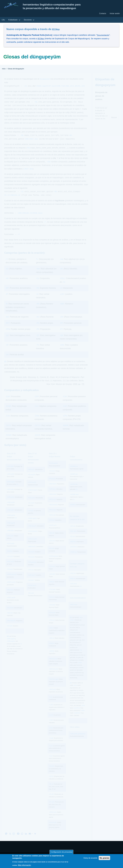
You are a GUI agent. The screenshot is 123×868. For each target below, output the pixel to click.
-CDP (8, 401)
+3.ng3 (51, 743)
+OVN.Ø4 (52, 609)
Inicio (4, 70)
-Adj (61, 264)
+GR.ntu (72, 531)
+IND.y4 (51, 643)
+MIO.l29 (10, 617)
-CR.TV (38, 430)
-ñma (75, 690)
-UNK (62, 350)
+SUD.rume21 (32, 543)
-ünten (80, 667)
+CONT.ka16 (32, 590)
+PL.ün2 (51, 806)
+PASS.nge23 (32, 523)
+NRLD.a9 (52, 520)
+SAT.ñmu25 (32, 487)
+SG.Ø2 (51, 771)
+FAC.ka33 (10, 566)
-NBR (62, 308)
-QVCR (38, 440)
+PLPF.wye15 (53, 468)
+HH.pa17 (31, 585)
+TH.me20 (31, 556)
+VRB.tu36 (10, 515)
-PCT (8, 328)
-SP (7, 350)
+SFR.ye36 (10, 479)
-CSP (65, 401)
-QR (62, 340)
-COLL (63, 283)
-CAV (8, 420)
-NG (7, 321)
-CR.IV (8, 430)
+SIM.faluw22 (32, 531)
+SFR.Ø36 (10, 471)
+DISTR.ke (73, 551)
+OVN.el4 (52, 617)
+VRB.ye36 (10, 502)
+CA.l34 (9, 556)
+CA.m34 (10, 561)
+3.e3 (51, 732)
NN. (29, 152)
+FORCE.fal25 (32, 495)
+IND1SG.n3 (53, 663)
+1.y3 (51, 750)
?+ (37, 264)
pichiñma (77, 712)
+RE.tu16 (31, 598)
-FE (38, 293)
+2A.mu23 (31, 507)
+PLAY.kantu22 (33, 536)
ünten (72, 624)
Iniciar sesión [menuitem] (115, 14)
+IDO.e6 (51, 538)
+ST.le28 (10, 630)
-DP (7, 293)
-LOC (62, 299)
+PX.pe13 (52, 483)
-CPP (37, 401)
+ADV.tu (72, 583)
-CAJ (37, 411)
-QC (7, 340)
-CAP (65, 411)
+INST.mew (73, 609)
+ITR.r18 (31, 574)
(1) (64, 286)
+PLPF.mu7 (52, 530)
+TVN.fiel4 (52, 594)
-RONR (9, 440)
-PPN (8, 334)
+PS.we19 (31, 562)
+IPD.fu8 (52, 525)
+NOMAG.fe (74, 471)
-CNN (37, 420)
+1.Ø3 (51, 709)
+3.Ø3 (51, 725)
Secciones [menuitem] (28, 21)
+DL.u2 (51, 789)
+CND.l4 (52, 648)
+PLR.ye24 (31, 502)
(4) (81, 591)
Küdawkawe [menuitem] (13, 21)
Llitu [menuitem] (3, 21)
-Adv (38, 273)
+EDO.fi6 (52, 545)
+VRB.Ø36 (10, 535)
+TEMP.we (73, 556)
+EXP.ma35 (10, 548)
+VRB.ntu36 (11, 507)
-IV (37, 299)
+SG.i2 (51, 781)
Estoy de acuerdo (89, 859)
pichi (83, 710)
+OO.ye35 (10, 540)
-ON (62, 321)
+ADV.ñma (73, 588)
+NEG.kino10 (53, 509)
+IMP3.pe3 (52, 694)
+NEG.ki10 (52, 504)
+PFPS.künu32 (12, 579)
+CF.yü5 (51, 553)
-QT (38, 340)
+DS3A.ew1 (53, 817)
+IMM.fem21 (32, 551)
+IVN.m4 (52, 602)
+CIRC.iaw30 (11, 602)
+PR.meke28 (11, 625)
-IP (7, 299)
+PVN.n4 (52, 625)
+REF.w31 (10, 594)
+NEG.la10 (52, 514)
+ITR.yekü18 (32, 567)
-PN (38, 328)
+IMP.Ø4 (52, 656)
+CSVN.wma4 (53, 561)
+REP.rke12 (53, 488)
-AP (7, 283)
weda (83, 715)
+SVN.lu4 (52, 571)
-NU (38, 321)
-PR (38, 334)
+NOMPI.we (74, 479)
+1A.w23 (31, 515)
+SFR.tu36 (10, 494)
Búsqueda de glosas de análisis (101, 97)
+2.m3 (51, 719)
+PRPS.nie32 (11, 587)
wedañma (77, 717)
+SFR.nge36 (11, 486)
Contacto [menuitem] (102, 14)
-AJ (7, 273)
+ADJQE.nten (74, 499)
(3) (77, 494)
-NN (38, 308)
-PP (61, 328)
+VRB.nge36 (11, 520)
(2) (17, 489)
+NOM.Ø (73, 509)
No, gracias (104, 859)
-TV (37, 350)
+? (7, 264)
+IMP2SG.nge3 (54, 684)
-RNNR (66, 430)
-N (7, 308)
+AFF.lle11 (52, 494)
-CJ (37, 283)
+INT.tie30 (10, 612)
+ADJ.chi (73, 578)
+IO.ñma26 (31, 479)
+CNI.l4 (51, 633)
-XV (7, 359)
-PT (61, 334)
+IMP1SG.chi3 (53, 673)
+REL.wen (73, 536)
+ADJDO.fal (74, 489)
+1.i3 (50, 702)
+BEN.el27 (31, 474)
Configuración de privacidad (61, 852)
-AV (61, 273)
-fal (80, 622)
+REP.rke (73, 546)
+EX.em (72, 541)
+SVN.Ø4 (52, 579)
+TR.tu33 (10, 574)
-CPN (65, 420)
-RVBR (9, 411)
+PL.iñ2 (51, 799)
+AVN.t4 (51, 586)
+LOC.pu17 (31, 580)
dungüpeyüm (45, 80)
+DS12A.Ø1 (53, 827)
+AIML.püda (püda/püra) (77, 738)
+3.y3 (51, 760)
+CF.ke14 (52, 476)
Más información (25, 865)
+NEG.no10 (52, 499)
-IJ (61, 293)
